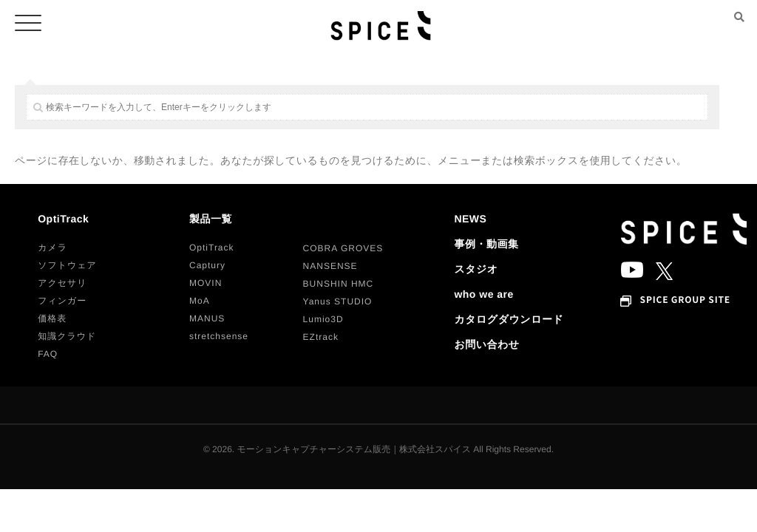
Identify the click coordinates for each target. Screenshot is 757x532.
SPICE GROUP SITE (685, 300)
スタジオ (476, 269)
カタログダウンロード (509, 319)
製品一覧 (211, 219)
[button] (52, 248)
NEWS (470, 219)
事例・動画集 (486, 244)
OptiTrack (63, 219)
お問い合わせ (486, 344)
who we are (483, 294)
